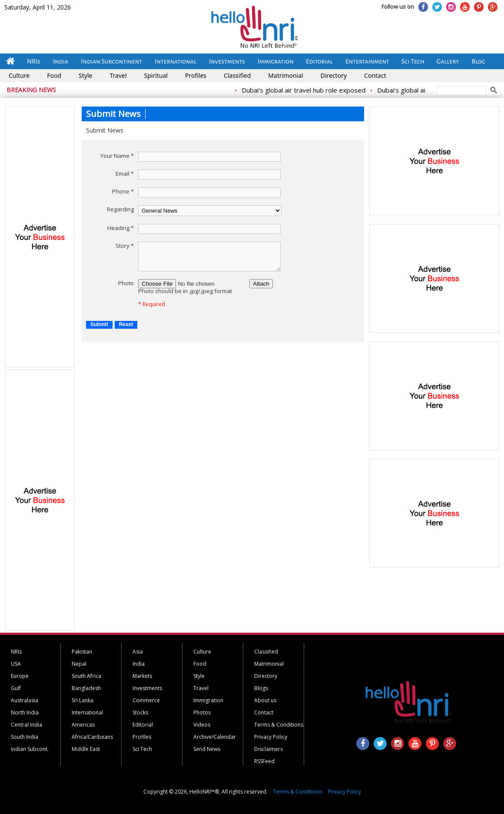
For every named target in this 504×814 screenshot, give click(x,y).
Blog (479, 61)
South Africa (86, 676)
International (176, 61)
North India (25, 712)
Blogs (261, 688)
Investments (227, 61)
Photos (202, 712)
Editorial (319, 61)
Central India (27, 725)
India (61, 61)
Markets (142, 676)
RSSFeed (264, 761)
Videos (202, 725)
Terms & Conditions (279, 725)
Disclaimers (269, 749)
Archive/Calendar (215, 737)
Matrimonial (285, 75)
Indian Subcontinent (111, 61)
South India (25, 737)
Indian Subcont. (30, 749)
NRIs (34, 61)
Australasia (25, 700)
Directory (334, 75)
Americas (83, 725)
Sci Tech (413, 61)
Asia (138, 652)
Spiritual (156, 75)
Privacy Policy (271, 737)
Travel (118, 75)
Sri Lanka (83, 700)
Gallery (448, 61)
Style (85, 75)
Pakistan (82, 652)
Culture (19, 75)
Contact (375, 75)
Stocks (140, 712)
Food (54, 75)
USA (16, 664)
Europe (20, 676)
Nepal (79, 664)
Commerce (146, 700)
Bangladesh (86, 688)
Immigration (276, 61)
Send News (207, 749)
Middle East (86, 749)
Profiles (196, 75)
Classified (237, 75)
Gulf (16, 688)
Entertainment (367, 61)
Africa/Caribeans (92, 737)
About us (265, 700)
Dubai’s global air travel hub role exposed (338, 90)
